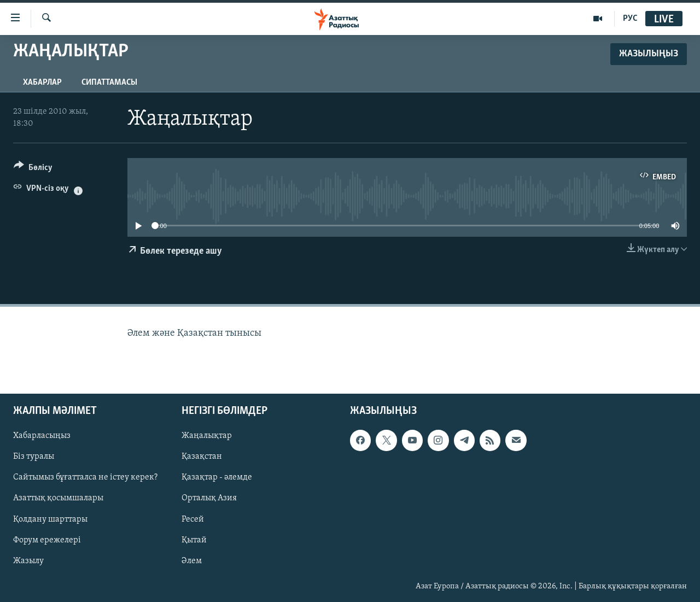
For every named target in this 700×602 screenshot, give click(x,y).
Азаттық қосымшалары (58, 499)
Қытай (194, 540)
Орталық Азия (209, 499)
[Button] (33, 169)
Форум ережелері (47, 540)
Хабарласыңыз (42, 436)
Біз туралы (34, 457)
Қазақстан (202, 457)
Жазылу (28, 561)
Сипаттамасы (109, 83)
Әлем (192, 561)
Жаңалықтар (207, 436)
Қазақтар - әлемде (217, 478)
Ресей (193, 519)
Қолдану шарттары (50, 519)
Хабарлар (42, 83)
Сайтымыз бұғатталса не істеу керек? (85, 478)
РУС (630, 19)
